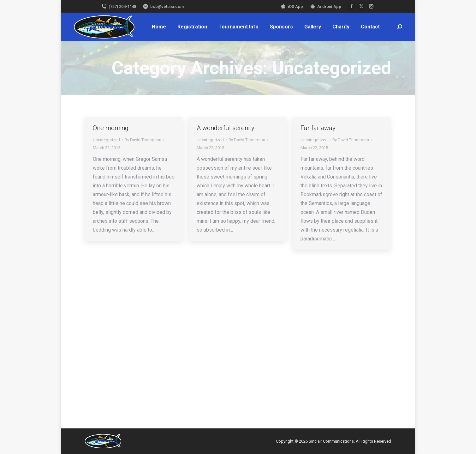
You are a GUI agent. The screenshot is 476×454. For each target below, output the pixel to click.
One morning (111, 128)
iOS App (292, 6)
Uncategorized (106, 140)
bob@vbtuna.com (163, 6)
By (143, 140)
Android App (325, 6)
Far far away (318, 128)
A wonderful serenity (226, 128)
